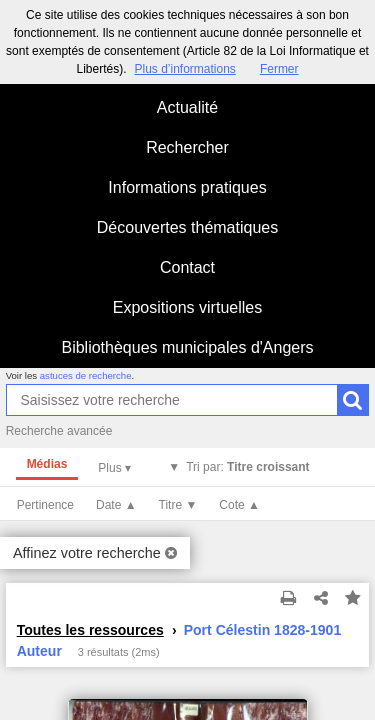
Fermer (279, 69)
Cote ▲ (239, 505)
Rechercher (187, 147)
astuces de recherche (86, 375)
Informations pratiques (187, 187)
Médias (47, 464)
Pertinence (45, 505)
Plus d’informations (184, 69)
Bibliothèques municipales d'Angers (187, 347)
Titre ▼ (178, 505)
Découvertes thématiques (187, 227)
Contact (187, 267)
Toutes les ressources (90, 630)
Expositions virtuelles (187, 307)
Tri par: (247, 467)
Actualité (187, 107)
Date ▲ (116, 505)
